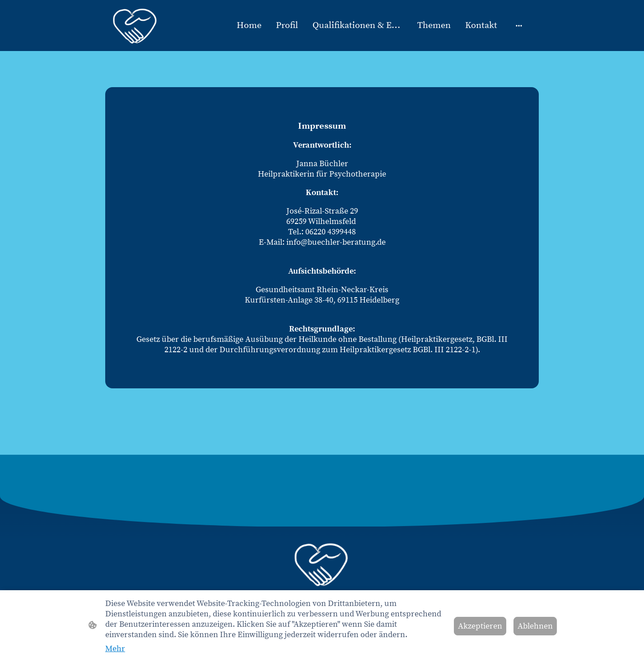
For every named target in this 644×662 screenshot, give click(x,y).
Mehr (115, 649)
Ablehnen (535, 626)
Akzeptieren (480, 626)
